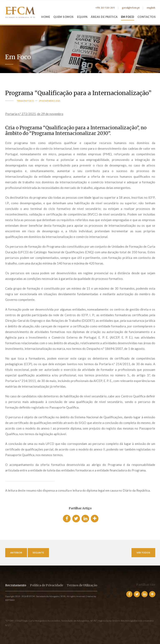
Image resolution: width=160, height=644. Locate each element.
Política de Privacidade (47, 585)
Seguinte (38, 553)
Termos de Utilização (82, 585)
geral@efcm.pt (131, 8)
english (151, 8)
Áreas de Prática (104, 17)
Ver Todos (143, 553)
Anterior (16, 553)
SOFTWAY (10, 600)
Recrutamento (16, 585)
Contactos (147, 17)
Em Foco (128, 17)
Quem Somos (64, 17)
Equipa (82, 17)
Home (46, 17)
